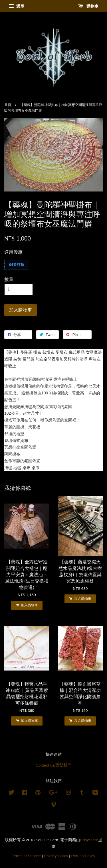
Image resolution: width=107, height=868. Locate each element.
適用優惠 (13, 252)
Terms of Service (26, 856)
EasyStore (89, 840)
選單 (16, 6)
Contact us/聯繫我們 (53, 765)
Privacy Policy (56, 856)
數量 (9, 279)
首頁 (8, 105)
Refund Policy (83, 856)
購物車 (88, 6)
